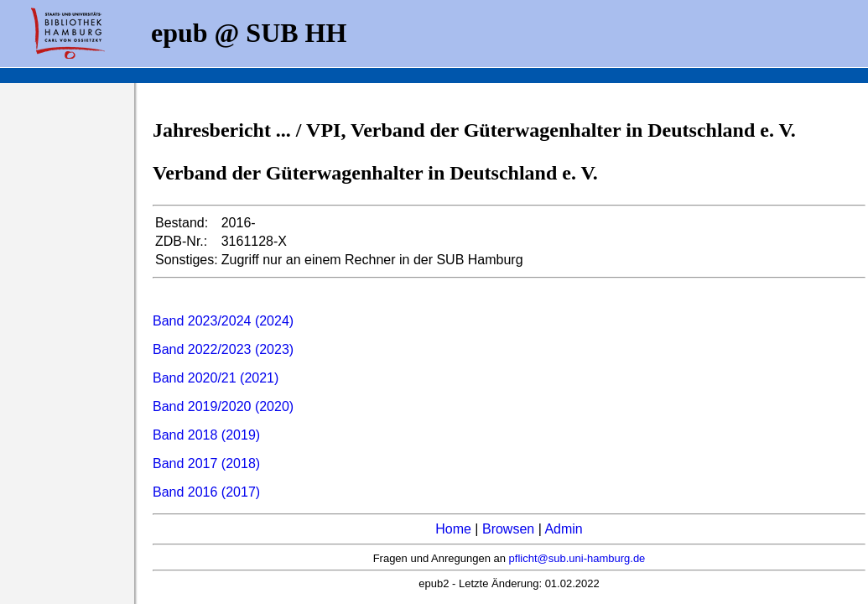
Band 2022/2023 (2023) (223, 349)
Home (453, 529)
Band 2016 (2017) (206, 492)
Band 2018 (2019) (206, 435)
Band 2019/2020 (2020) (223, 406)
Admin (563, 529)
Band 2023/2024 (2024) (223, 321)
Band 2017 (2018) (206, 463)
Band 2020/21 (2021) (216, 378)
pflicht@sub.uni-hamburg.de (577, 558)
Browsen (508, 529)
